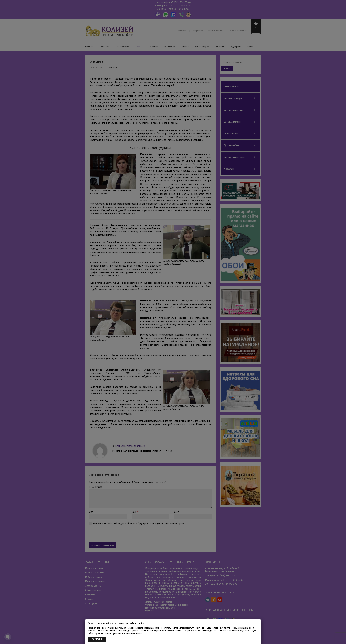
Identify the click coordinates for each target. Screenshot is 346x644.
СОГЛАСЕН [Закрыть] (97, 639)
